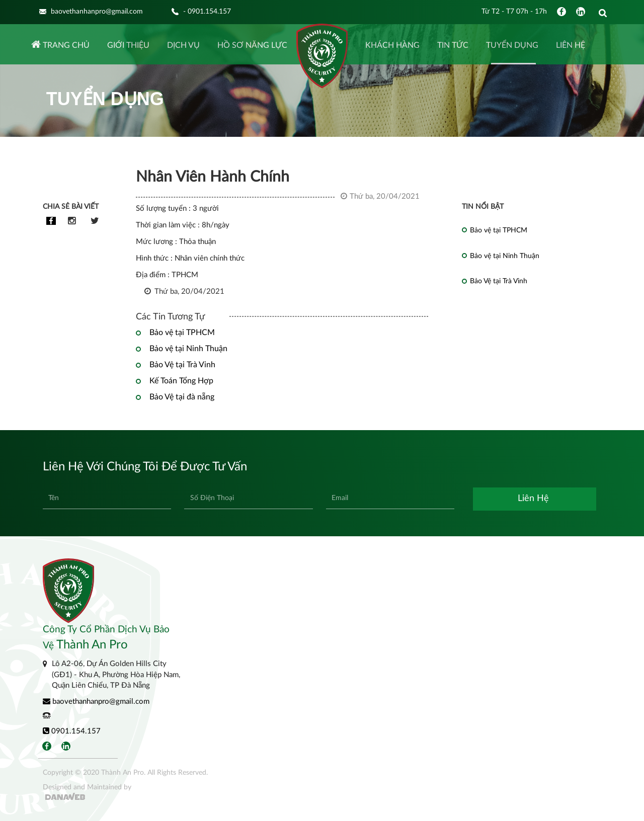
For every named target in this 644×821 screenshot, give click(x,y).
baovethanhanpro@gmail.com (96, 701)
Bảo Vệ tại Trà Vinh (182, 365)
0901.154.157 (72, 731)
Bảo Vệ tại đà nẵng (182, 397)
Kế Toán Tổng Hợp (181, 381)
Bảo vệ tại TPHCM (182, 333)
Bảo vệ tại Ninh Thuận (188, 349)
